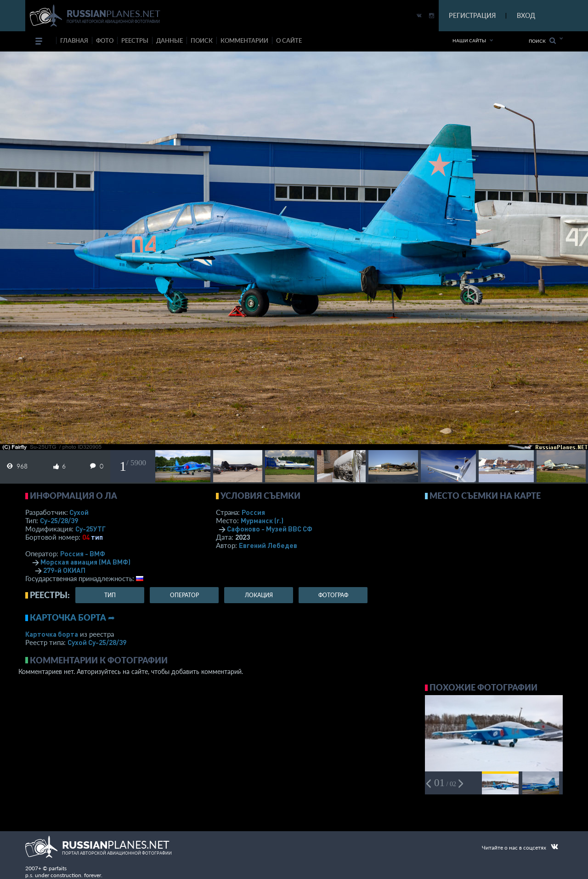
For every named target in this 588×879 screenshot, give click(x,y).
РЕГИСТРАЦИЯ (472, 15)
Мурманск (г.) (262, 520)
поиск (202, 40)
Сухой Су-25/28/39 (97, 642)
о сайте (289, 40)
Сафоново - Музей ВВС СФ (270, 529)
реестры (135, 40)
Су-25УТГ (90, 529)
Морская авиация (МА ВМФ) (85, 562)
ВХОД (526, 15)
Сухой (79, 512)
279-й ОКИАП (64, 570)
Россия (253, 512)
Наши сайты (469, 40)
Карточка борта (52, 634)
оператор (184, 595)
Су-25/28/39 (59, 520)
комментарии (244, 40)
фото (105, 40)
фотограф (333, 595)
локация (259, 595)
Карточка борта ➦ (72, 617)
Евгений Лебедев (268, 545)
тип (97, 537)
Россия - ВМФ (83, 554)
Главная (74, 40)
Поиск (542, 41)
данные (170, 40)
